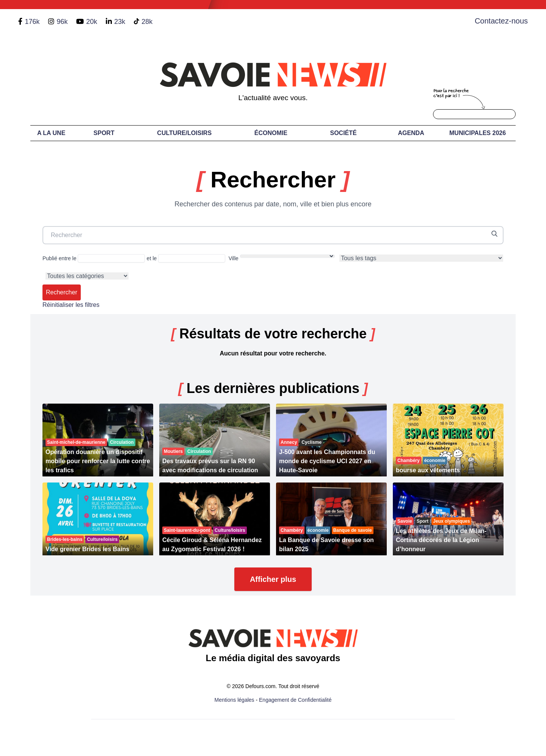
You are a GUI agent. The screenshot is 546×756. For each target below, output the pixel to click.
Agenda (411, 133)
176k (32, 22)
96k (62, 22)
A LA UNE (51, 133)
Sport (104, 133)
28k (147, 22)
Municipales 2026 (478, 133)
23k (120, 22)
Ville (282, 258)
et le (186, 258)
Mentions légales (235, 700)
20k (92, 22)
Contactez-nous (501, 21)
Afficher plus (273, 579)
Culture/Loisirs (184, 133)
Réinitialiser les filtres (71, 305)
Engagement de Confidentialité (295, 700)
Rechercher (62, 292)
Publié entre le (94, 258)
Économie (271, 133)
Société (344, 133)
